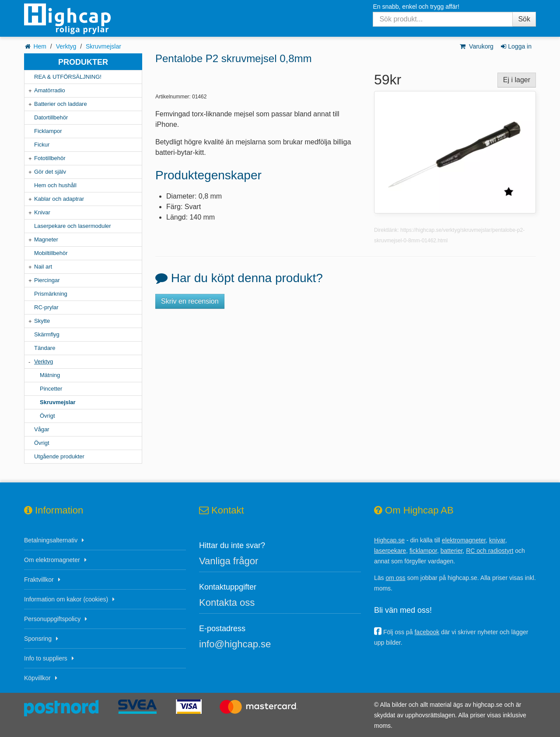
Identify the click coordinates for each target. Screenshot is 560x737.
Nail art (43, 267)
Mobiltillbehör (51, 253)
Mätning (50, 375)
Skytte (42, 321)
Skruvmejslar (103, 46)
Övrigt (47, 416)
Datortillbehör (51, 117)
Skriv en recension (190, 301)
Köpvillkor (37, 678)
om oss (395, 578)
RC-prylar (46, 307)
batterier (452, 551)
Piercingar (47, 280)
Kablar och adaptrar (59, 199)
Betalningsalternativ (51, 540)
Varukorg (476, 46)
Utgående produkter (59, 456)
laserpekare (390, 551)
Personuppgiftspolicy (52, 619)
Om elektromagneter (52, 560)
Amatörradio (50, 90)
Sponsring (38, 639)
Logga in (516, 46)
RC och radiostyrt (490, 551)
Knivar (42, 212)
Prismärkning (51, 294)
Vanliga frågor (229, 561)
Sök (524, 19)
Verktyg (66, 46)
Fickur (42, 145)
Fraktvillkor (39, 580)
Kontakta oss (227, 603)
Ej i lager (517, 80)
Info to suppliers (46, 658)
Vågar (42, 429)
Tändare (45, 348)
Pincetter (51, 389)
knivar (497, 540)
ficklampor (423, 551)
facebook (427, 632)
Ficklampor (48, 131)
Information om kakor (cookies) (66, 599)
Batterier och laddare (61, 104)
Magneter (46, 239)
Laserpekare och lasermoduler (73, 226)
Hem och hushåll (55, 185)
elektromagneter (464, 540)
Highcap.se (389, 540)
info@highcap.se (235, 644)
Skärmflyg (47, 334)
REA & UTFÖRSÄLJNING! (68, 77)
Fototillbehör (50, 158)
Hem (40, 46)
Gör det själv (50, 172)
